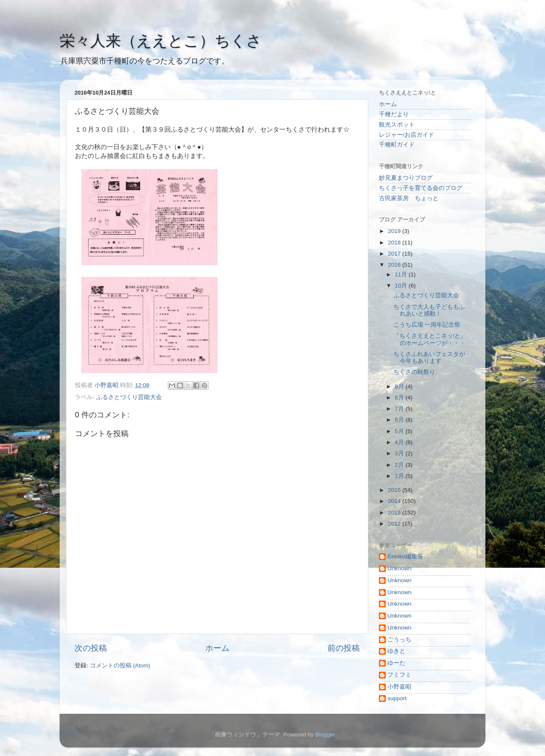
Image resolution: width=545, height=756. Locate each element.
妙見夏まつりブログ (406, 178)
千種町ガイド (397, 145)
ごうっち (399, 640)
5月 (400, 431)
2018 (395, 243)
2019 (395, 231)
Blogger (325, 734)
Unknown (399, 568)
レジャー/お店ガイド (407, 135)
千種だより (394, 114)
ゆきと (396, 651)
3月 (400, 453)
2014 (395, 501)
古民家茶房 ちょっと (409, 198)
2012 (395, 524)
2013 (395, 513)
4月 (400, 442)
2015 (395, 490)
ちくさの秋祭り (414, 372)
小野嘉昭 (399, 687)
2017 (395, 254)
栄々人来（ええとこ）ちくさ (161, 41)
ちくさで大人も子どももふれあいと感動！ (429, 310)
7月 (400, 409)
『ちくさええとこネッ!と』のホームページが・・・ (430, 339)
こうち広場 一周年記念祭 (427, 325)
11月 (402, 275)
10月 (402, 286)
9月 (400, 387)
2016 (395, 265)
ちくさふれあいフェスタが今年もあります (429, 358)
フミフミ (399, 675)
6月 (400, 420)
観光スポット (397, 125)
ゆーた (396, 663)
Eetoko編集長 (405, 556)
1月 (400, 476)
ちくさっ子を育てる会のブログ (421, 188)
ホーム (217, 648)
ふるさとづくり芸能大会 (129, 397)
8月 (400, 398)
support (397, 698)
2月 (400, 465)
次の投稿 (91, 648)
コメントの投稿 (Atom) (120, 665)
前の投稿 (344, 648)
